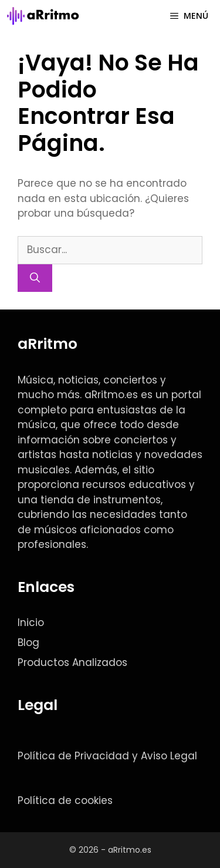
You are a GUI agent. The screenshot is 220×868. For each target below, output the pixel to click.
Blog (28, 642)
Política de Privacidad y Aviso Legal (107, 756)
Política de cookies (65, 800)
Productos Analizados (72, 662)
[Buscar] (35, 278)
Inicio (31, 623)
